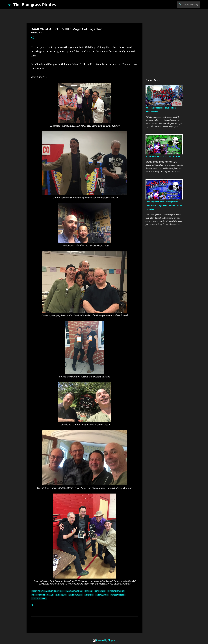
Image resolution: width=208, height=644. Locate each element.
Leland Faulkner (76, 595)
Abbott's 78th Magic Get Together (47, 591)
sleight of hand (39, 599)
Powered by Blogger (104, 640)
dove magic (100, 591)
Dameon (88, 591)
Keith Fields (61, 595)
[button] (32, 38)
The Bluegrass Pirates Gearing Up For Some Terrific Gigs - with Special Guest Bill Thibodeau (164, 206)
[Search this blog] (186, 5)
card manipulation (74, 591)
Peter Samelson (118, 595)
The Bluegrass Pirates (35, 5)
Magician (89, 595)
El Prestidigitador (116, 591)
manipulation (102, 595)
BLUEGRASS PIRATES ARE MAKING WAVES (164, 157)
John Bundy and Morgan (42, 595)
